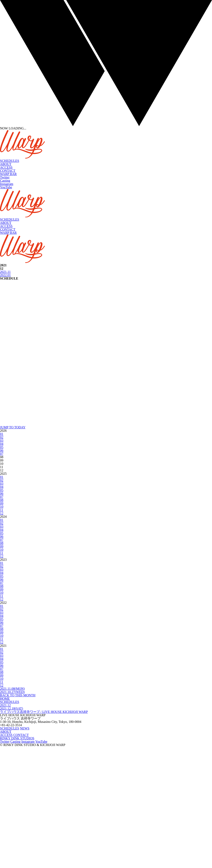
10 (2, 628)
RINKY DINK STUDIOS (17, 860)
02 (2, 559)
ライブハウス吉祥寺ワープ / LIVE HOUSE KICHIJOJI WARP (44, 833)
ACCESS (6, 167)
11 (2, 631)
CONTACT (8, 171)
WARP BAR (8, 174)
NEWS (25, 850)
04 (2, 565)
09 (2, 625)
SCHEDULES (10, 161)
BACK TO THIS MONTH (18, 817)
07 (2, 575)
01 (2, 555)
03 (2, 562)
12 (2, 635)
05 (2, 569)
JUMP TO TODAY (13, 549)
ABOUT (6, 164)
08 (2, 621)
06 (2, 572)
